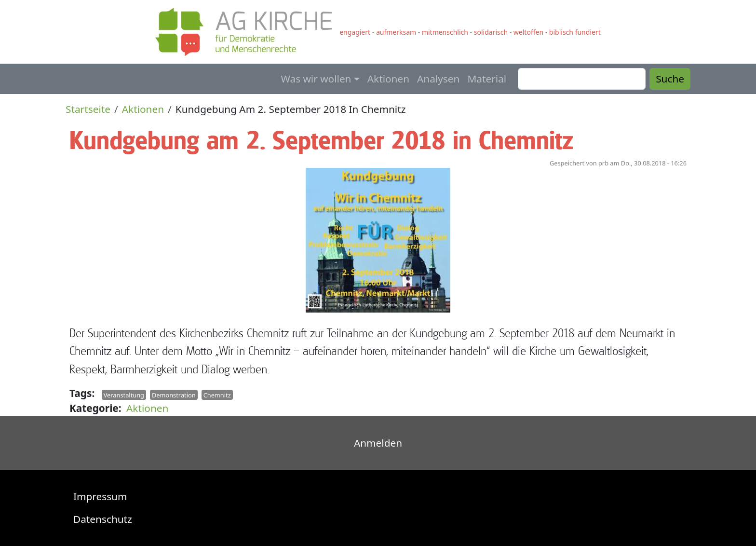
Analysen (438, 79)
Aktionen (388, 79)
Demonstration (174, 395)
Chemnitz (217, 395)
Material (487, 79)
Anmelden (378, 443)
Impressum (100, 496)
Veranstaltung (124, 395)
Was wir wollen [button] (316, 79)
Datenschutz (103, 519)
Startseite (88, 109)
